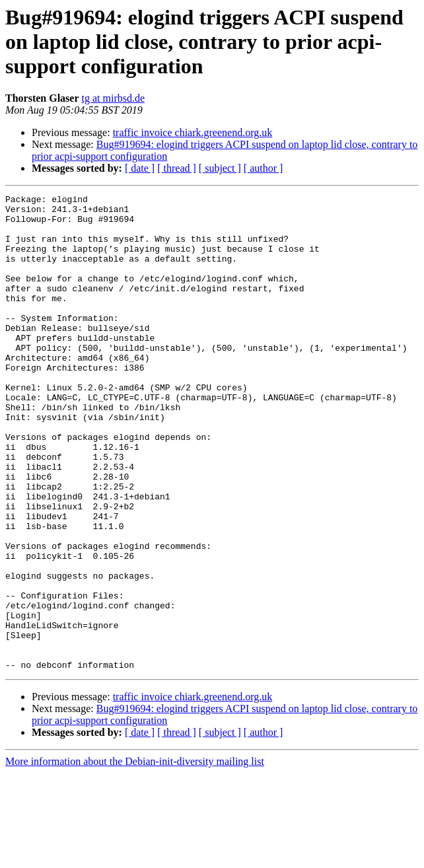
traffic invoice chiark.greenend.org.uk (193, 132)
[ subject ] (220, 168)
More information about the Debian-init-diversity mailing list (135, 856)
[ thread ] (177, 168)
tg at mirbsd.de (114, 98)
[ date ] (140, 168)
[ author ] (264, 168)
